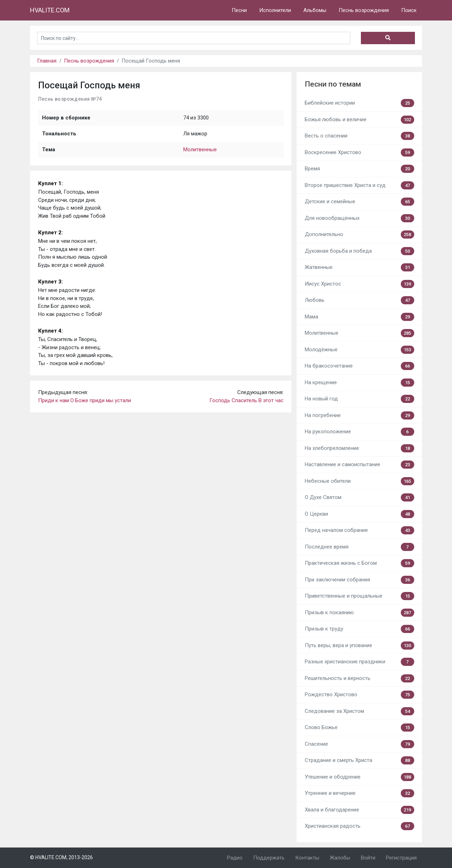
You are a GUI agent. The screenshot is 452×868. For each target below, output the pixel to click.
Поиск (409, 10)
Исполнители (275, 10)
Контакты (307, 858)
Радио (235, 858)
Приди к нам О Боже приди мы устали (85, 400)
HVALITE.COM (50, 10)
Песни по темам (333, 84)
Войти (368, 858)
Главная (47, 61)
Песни (239, 10)
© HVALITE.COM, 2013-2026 (61, 857)
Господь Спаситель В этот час (246, 400)
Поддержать (269, 858)
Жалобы (340, 858)
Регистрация (401, 858)
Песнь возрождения (364, 10)
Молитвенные (200, 149)
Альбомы (315, 10)
